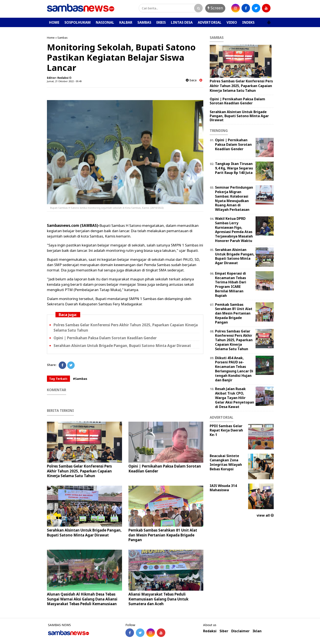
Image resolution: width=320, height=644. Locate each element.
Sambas (63, 38)
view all (265, 515)
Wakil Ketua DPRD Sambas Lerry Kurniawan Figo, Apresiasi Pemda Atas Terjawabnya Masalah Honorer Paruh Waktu (234, 230)
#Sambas (80, 379)
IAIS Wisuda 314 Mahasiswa (223, 488)
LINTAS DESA (182, 22)
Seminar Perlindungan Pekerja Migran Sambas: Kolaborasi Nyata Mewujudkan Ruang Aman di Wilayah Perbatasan (234, 198)
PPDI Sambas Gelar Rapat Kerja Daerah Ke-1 (226, 430)
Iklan (257, 631)
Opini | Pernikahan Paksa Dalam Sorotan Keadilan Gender (105, 338)
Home (51, 38)
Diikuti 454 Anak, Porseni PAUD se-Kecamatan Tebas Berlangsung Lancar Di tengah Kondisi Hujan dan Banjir (234, 369)
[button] (269, 21)
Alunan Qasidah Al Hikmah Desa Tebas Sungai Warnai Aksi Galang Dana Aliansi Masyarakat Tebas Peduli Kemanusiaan (82, 599)
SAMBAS (144, 22)
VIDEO (232, 22)
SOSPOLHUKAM (78, 22)
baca (191, 80)
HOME (54, 22)
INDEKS (248, 22)
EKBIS (161, 22)
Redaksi (210, 631)
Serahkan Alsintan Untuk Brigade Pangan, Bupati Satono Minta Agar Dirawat (122, 346)
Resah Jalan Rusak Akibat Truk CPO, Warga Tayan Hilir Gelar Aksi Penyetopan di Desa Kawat (235, 398)
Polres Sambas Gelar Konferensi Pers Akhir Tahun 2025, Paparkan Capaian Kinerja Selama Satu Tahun (79, 471)
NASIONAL (105, 22)
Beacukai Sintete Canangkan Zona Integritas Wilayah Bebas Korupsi (226, 462)
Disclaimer (240, 631)
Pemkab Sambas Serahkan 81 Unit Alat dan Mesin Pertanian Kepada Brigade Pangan (163, 535)
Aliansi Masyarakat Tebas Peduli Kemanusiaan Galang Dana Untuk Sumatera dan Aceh (158, 599)
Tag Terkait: (58, 379)
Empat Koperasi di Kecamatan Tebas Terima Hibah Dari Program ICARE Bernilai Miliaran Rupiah (231, 284)
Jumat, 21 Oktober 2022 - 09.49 (64, 81)
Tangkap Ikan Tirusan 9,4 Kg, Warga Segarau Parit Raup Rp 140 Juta (234, 168)
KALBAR (126, 22)
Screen (215, 8)
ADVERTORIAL (210, 22)
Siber (224, 631)
